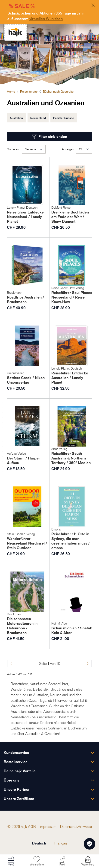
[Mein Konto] (62, 861)
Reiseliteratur (29, 91)
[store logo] (15, 32)
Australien (16, 118)
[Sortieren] (34, 149)
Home (11, 91)
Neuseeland (38, 118)
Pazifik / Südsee (64, 118)
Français (61, 843)
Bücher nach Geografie (58, 91)
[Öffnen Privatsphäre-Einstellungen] (90, 844)
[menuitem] (32, 827)
